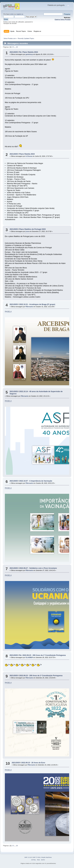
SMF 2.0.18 (28, 857)
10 (17, 47)
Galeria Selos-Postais (63, 19)
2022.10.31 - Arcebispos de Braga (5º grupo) (37, 304)
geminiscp (29, 54)
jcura (27, 231)
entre (12, 14)
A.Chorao (29, 156)
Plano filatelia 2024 (27, 154)
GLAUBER (29, 657)
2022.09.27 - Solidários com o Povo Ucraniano (38, 568)
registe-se (20, 14)
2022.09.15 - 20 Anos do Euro (33, 763)
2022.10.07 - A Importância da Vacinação (36, 481)
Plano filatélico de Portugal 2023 (32, 229)
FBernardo (29, 307)
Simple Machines (46, 857)
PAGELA (8, 312)
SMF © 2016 (37, 857)
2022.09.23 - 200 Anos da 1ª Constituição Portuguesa (41, 676)
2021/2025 (14, 52)
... (15, 47)
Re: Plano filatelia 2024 (29, 52)
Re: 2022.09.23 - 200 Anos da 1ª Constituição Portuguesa (42, 655)
